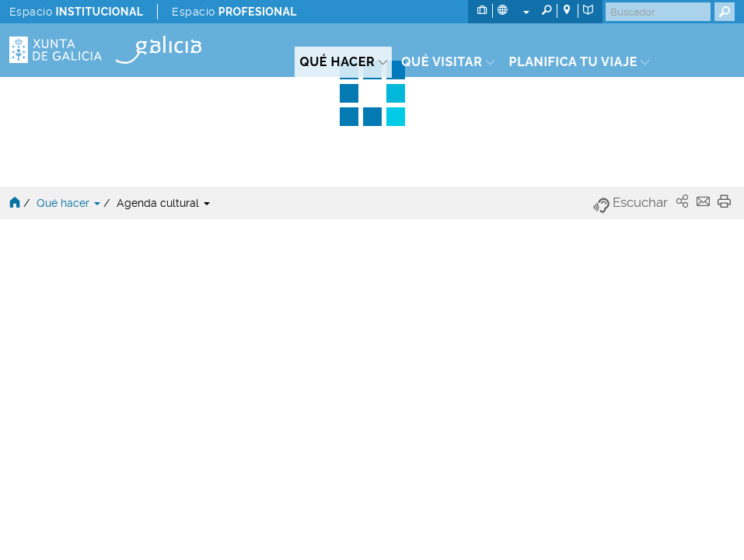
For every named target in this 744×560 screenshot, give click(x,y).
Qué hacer (70, 203)
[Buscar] (658, 12)
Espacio (76, 12)
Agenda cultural (163, 203)
